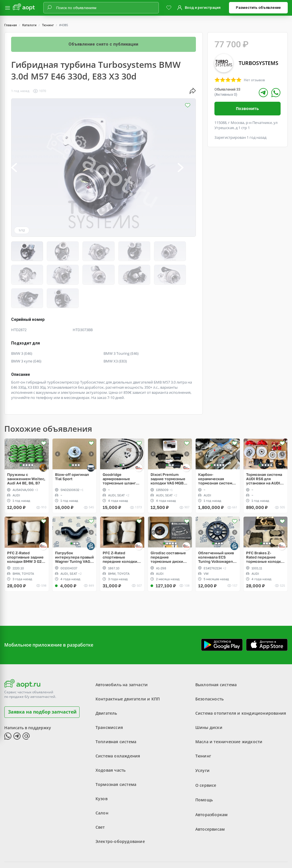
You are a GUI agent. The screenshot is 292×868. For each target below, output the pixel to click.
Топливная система (116, 713)
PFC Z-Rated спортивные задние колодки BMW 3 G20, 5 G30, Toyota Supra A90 (26, 529)
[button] (20, 168)
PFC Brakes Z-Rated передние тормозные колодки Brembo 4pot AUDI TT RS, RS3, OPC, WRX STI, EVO (265, 529)
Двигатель (106, 685)
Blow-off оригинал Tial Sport (72, 448)
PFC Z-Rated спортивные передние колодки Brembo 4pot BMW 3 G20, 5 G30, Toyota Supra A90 (121, 529)
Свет (100, 799)
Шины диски (209, 699)
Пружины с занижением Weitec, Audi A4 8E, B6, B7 (26, 450)
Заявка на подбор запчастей (42, 683)
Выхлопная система (216, 656)
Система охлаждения (118, 727)
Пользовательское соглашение (122, 849)
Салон (102, 784)
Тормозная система (116, 756)
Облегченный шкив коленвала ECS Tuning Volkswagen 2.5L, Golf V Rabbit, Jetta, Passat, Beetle (217, 529)
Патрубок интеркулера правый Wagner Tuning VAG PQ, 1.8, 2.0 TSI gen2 (74, 529)
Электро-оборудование (120, 813)
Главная (11, 25)
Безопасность (209, 670)
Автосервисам (210, 799)
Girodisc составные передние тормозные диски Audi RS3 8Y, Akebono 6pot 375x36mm (168, 529)
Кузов (102, 770)
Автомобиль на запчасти (122, 656)
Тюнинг (48, 25)
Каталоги (29, 25)
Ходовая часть (111, 742)
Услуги (202, 742)
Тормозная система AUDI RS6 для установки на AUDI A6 (264, 450)
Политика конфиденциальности (184, 849)
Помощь (204, 770)
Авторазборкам (212, 784)
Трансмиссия (109, 699)
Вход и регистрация (203, 8)
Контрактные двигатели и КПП (128, 670)
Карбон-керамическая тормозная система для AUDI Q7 (216, 450)
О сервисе (206, 756)
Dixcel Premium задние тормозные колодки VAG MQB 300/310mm (168, 450)
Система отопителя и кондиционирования (241, 685)
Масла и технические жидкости (229, 713)
